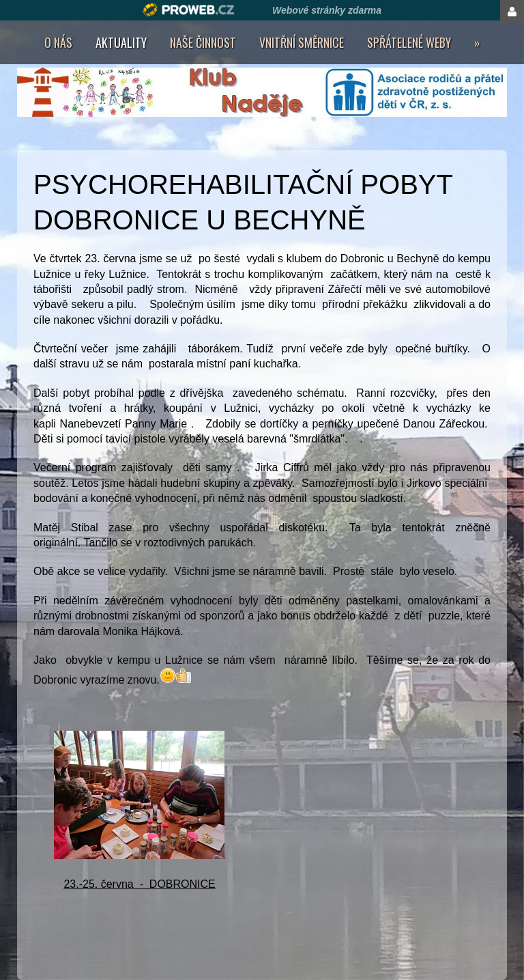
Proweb (189, 10)
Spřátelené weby (409, 42)
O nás (58, 42)
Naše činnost (203, 42)
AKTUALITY (121, 42)
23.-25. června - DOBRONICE (139, 884)
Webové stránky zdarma (327, 10)
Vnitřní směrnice (302, 42)
